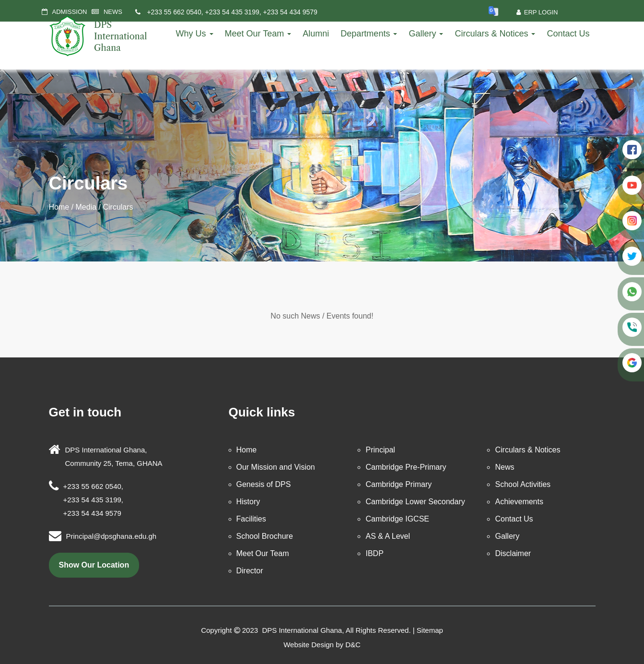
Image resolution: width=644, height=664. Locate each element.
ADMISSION (70, 12)
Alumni (316, 34)
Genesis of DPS (264, 484)
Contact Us (568, 34)
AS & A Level (388, 536)
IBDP (374, 553)
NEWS (113, 12)
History (248, 502)
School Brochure (265, 536)
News (504, 467)
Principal (380, 450)
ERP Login (537, 12)
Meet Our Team (258, 34)
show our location (94, 565)
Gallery (426, 34)
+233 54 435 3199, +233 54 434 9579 (261, 12)
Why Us (195, 34)
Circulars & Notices (495, 34)
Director (250, 571)
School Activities (523, 484)
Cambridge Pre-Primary (406, 467)
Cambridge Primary (398, 484)
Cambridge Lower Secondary (415, 502)
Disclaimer (513, 553)
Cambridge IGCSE (397, 519)
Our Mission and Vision (276, 467)
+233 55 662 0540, (175, 12)
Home (59, 207)
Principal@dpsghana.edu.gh (111, 536)
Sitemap (430, 630)
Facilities (251, 519)
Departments (369, 34)
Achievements (519, 502)
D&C (353, 645)
